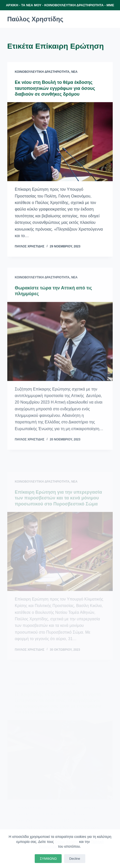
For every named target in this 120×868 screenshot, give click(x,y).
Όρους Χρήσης (67, 842)
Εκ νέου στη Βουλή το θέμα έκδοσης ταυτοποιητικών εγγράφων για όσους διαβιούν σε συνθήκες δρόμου (55, 88)
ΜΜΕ (110, 5)
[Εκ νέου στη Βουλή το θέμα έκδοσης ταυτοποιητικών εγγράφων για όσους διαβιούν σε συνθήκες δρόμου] (60, 142)
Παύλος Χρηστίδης (35, 19)
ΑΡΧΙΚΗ (12, 5)
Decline (75, 859)
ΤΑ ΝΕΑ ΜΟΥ (31, 5)
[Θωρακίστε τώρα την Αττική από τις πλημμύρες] (60, 344)
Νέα (74, 72)
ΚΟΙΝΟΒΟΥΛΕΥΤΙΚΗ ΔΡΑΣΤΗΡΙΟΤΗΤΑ (74, 5)
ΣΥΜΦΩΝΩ (48, 859)
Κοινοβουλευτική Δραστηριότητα (42, 72)
